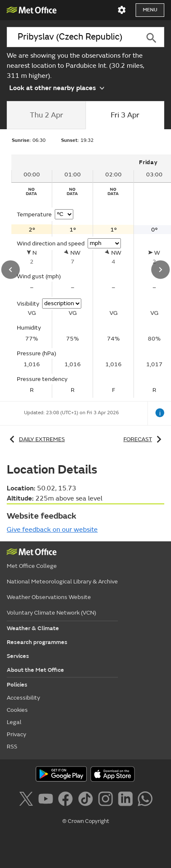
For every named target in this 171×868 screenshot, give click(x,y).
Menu (150, 10)
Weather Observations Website (49, 597)
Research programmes (37, 642)
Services (18, 656)
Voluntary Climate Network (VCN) (51, 613)
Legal (14, 722)
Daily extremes (36, 439)
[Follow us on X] (28, 800)
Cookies (17, 710)
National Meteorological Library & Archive (62, 582)
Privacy (16, 734)
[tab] (46, 115)
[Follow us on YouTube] (47, 800)
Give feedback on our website (52, 530)
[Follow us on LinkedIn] (127, 800)
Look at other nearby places (57, 87)
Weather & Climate (33, 628)
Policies (17, 685)
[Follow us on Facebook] (67, 800)
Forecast (144, 439)
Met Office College (32, 566)
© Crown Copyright (86, 821)
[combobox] (72, 37)
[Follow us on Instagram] (107, 800)
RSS (12, 747)
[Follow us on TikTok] (87, 800)
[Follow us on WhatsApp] (145, 800)
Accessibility (23, 698)
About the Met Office (35, 670)
